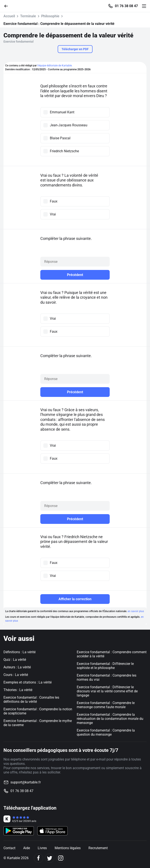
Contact (9, 848)
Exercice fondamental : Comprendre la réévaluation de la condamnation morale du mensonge (110, 719)
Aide (27, 848)
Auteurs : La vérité (17, 667)
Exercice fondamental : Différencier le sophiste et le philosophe (105, 666)
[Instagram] (61, 858)
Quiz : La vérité (15, 660)
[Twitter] (50, 858)
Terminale (28, 16)
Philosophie (50, 16)
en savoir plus (136, 611)
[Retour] (8, 6)
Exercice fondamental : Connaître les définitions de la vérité (31, 700)
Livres (42, 848)
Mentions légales (68, 848)
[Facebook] (38, 858)
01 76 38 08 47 (126, 6)
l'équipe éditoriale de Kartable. (55, 66)
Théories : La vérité (18, 690)
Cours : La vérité (16, 675)
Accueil (9, 16)
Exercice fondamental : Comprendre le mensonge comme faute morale (106, 705)
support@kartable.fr (26, 782)
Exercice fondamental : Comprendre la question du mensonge (106, 732)
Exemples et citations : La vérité (28, 682)
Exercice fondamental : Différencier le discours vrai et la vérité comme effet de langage (107, 691)
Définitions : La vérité (20, 652)
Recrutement (98, 848)
